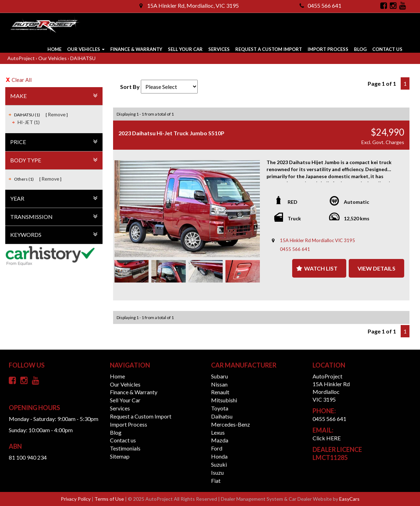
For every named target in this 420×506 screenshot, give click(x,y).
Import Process (328, 49)
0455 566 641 (320, 5)
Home (54, 49)
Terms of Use (110, 499)
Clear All (22, 80)
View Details (376, 268)
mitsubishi (224, 400)
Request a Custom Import (269, 49)
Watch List (321, 268)
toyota (220, 408)
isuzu (217, 472)
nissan (219, 384)
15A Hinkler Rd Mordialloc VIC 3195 (317, 240)
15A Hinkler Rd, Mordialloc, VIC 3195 (189, 5)
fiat (216, 481)
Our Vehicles (86, 49)
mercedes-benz (231, 424)
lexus (218, 432)
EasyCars (349, 499)
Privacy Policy (76, 499)
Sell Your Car (185, 49)
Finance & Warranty (136, 49)
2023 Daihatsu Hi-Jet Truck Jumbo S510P (171, 133)
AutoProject (22, 58)
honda (219, 456)
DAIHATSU (83, 58)
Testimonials (125, 448)
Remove (57, 114)
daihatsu (222, 416)
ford (217, 448)
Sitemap (120, 456)
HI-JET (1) (29, 122)
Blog (360, 49)
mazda (220, 440)
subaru (219, 376)
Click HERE (327, 438)
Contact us (387, 49)
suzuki (219, 464)
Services (219, 49)
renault (220, 392)
